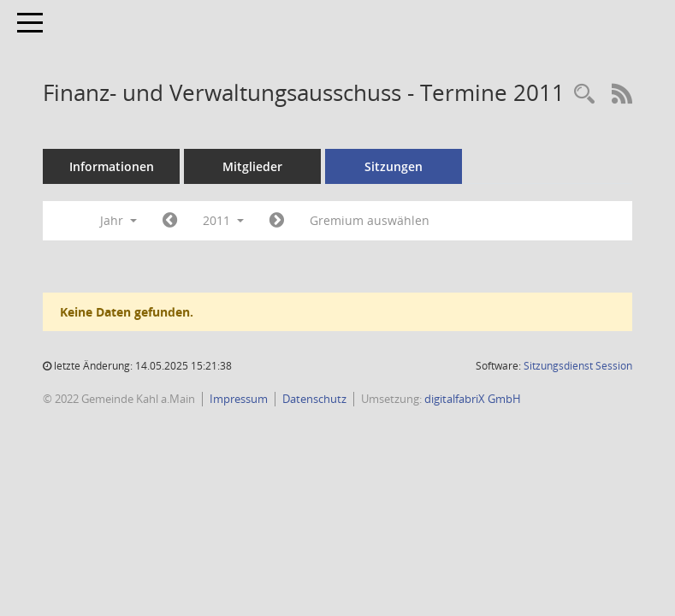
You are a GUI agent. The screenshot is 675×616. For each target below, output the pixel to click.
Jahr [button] (118, 220)
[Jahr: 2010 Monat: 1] (170, 221)
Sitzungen (394, 166)
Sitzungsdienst (578, 366)
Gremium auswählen (370, 220)
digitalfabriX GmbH (473, 399)
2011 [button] (223, 220)
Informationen (112, 166)
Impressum (239, 399)
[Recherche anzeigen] (584, 95)
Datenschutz (314, 399)
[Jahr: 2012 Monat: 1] (277, 221)
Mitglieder (252, 166)
